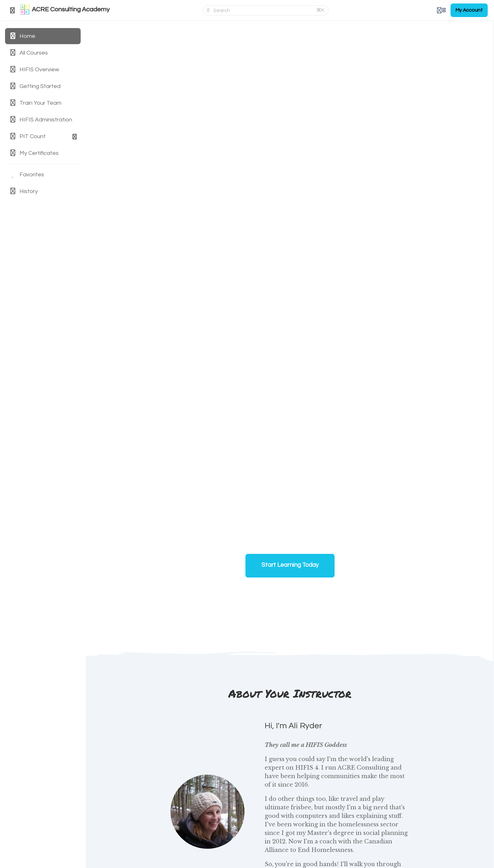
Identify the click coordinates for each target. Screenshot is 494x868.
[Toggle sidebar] (13, 10)
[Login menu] (441, 10)
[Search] (263, 10)
